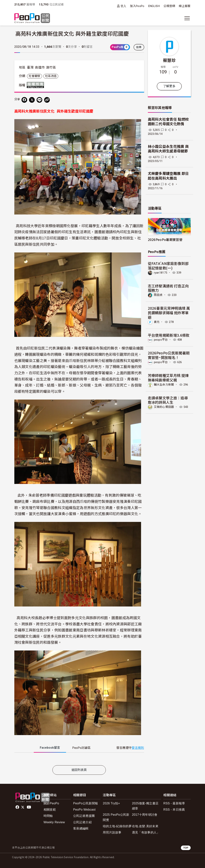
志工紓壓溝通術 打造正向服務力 (168, 288)
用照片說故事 (112, 832)
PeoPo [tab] (81, 748)
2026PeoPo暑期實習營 (165, 240)
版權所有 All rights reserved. (36, 85)
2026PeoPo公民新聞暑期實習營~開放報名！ (169, 355)
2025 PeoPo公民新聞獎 (116, 817)
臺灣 (30, 67)
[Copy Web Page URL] (47, 100)
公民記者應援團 (84, 816)
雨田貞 (158, 295)
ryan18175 (161, 273)
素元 (157, 322)
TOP (186, 848)
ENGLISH (154, 6)
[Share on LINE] (39, 100)
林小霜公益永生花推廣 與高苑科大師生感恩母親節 (168, 149)
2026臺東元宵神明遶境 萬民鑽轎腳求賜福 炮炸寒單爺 (169, 313)
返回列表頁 (79, 770)
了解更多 (169, 86)
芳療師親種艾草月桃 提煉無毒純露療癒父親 (168, 378)
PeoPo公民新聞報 (86, 803)
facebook (18, 807)
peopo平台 (161, 340)
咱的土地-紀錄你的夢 (117, 826)
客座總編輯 (81, 828)
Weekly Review (54, 822)
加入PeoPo (137, 6)
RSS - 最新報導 (174, 803)
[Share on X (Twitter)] (32, 100)
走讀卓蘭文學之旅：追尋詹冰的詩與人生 (168, 400)
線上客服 (185, 6)
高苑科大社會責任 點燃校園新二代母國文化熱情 (168, 122)
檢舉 (139, 47)
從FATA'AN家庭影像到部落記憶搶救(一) (168, 266)
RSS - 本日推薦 (174, 810)
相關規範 (50, 810)
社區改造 (51, 76)
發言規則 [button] (138, 748)
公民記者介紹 (82, 822)
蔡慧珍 (169, 60)
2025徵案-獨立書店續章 (145, 806)
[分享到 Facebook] (24, 100)
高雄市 (40, 67)
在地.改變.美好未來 (145, 826)
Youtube (29, 807)
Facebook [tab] (50, 748)
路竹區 (51, 67)
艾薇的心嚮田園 (164, 407)
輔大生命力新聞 (164, 385)
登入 (123, 6)
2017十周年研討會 (145, 815)
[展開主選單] (187, 18)
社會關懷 (34, 76)
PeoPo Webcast (84, 810)
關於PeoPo (51, 803)
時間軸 (48, 816)
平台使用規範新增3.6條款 (169, 335)
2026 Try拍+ (111, 803)
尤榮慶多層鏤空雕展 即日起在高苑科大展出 (168, 176)
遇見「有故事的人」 (146, 832)
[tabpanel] (79, 760)
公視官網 (169, 6)
